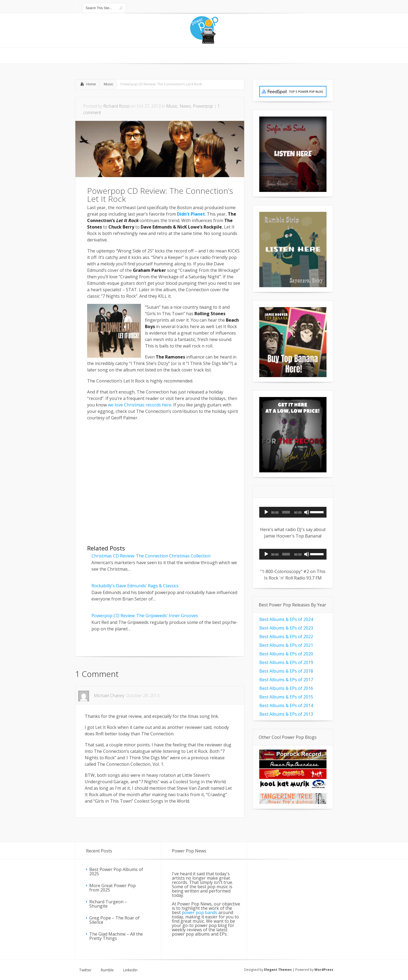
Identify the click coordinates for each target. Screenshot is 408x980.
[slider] (286, 512)
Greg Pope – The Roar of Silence (114, 920)
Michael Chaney (109, 696)
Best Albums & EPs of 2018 (286, 671)
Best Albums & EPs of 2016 (286, 688)
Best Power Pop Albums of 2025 (116, 872)
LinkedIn (130, 970)
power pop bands (200, 912)
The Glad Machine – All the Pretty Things (116, 936)
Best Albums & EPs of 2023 (286, 628)
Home (91, 84)
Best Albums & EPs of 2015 (286, 697)
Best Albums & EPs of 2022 (286, 637)
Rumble (107, 970)
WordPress (324, 970)
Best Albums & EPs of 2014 (286, 705)
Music (109, 84)
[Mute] (307, 512)
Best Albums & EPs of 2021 (286, 645)
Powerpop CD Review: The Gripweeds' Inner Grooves (145, 616)
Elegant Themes (278, 970)
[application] (293, 512)
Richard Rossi (116, 106)
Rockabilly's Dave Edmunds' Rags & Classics (135, 586)
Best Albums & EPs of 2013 (286, 714)
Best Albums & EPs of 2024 (286, 619)
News (185, 106)
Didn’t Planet (191, 214)
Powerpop (203, 106)
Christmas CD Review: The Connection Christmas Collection (151, 556)
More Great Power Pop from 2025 (113, 888)
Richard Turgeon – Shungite (108, 904)
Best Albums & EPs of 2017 (286, 680)
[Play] (266, 512)
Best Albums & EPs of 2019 (286, 662)
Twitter (85, 970)
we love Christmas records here (140, 405)
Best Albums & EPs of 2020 (286, 654)
